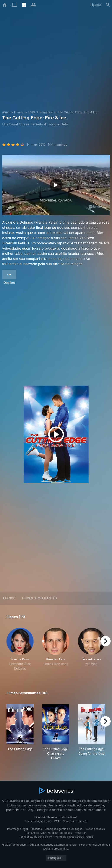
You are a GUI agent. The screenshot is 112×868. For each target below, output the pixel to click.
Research (81, 833)
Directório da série (46, 817)
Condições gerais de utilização (63, 829)
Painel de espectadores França (74, 837)
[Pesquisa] (108, 5)
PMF (57, 821)
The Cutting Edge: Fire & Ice (77, 112)
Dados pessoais (95, 829)
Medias (52, 833)
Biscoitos (36, 829)
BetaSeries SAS (35, 833)
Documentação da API (38, 821)
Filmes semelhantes (39, 598)
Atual (6, 112)
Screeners (66, 833)
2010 (31, 112)
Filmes (19, 112)
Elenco (9, 598)
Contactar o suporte (75, 821)
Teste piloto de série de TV (36, 837)
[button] (20, 649)
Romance (46, 112)
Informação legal (17, 829)
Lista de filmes (69, 817)
